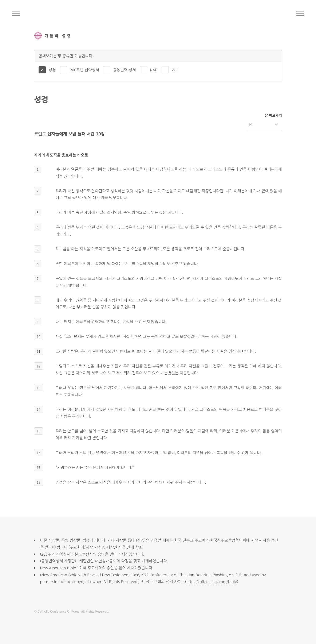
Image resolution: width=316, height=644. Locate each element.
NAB (154, 70)
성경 (52, 70)
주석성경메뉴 (16, 14)
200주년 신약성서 (84, 70)
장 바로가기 (273, 115)
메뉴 (300, 14)
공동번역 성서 (125, 70)
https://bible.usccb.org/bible (212, 581)
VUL (175, 70)
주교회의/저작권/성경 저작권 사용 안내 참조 (106, 547)
